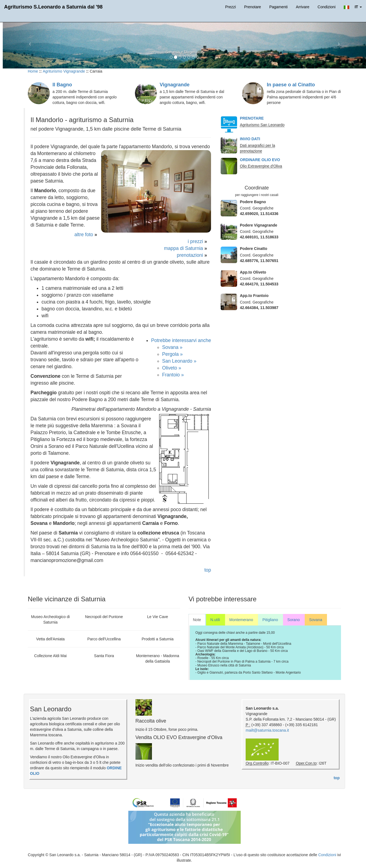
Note (197, 620)
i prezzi (195, 241)
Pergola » (172, 354)
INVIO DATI (250, 139)
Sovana (316, 620)
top (208, 570)
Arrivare (303, 7)
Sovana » (172, 347)
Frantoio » (173, 375)
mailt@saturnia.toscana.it (267, 730)
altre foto (84, 235)
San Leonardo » (179, 361)
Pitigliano (270, 620)
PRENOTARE (252, 118)
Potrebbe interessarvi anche (181, 340)
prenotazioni (190, 255)
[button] (353, 7)
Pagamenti (278, 7)
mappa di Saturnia (184, 248)
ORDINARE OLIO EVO (260, 160)
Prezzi (230, 7)
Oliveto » (172, 368)
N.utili (215, 620)
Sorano (294, 620)
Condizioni (327, 7)
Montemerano (241, 620)
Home (33, 71)
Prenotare (252, 7)
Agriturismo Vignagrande (64, 71)
